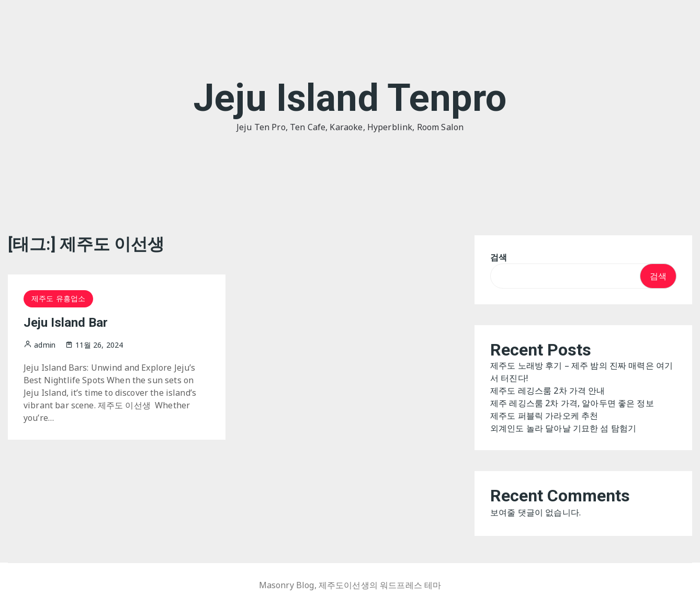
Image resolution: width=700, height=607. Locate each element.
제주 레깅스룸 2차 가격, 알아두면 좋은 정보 (572, 403)
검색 (499, 257)
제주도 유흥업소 (58, 298)
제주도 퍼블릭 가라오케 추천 (544, 416)
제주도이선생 (344, 585)
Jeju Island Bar (66, 323)
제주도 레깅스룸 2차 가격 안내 (548, 391)
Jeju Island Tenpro (350, 98)
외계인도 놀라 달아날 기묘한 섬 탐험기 (563, 428)
